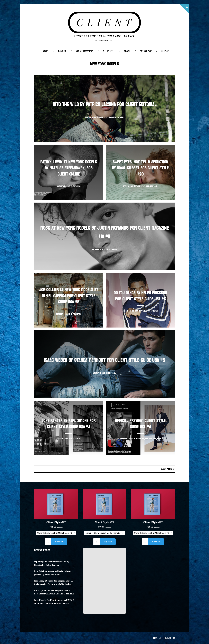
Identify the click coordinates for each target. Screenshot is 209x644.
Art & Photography (84, 51)
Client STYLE (109, 51)
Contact (165, 51)
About (46, 51)
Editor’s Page (146, 51)
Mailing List (170, 638)
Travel (127, 51)
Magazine (62, 51)
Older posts (166, 469)
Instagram (157, 638)
